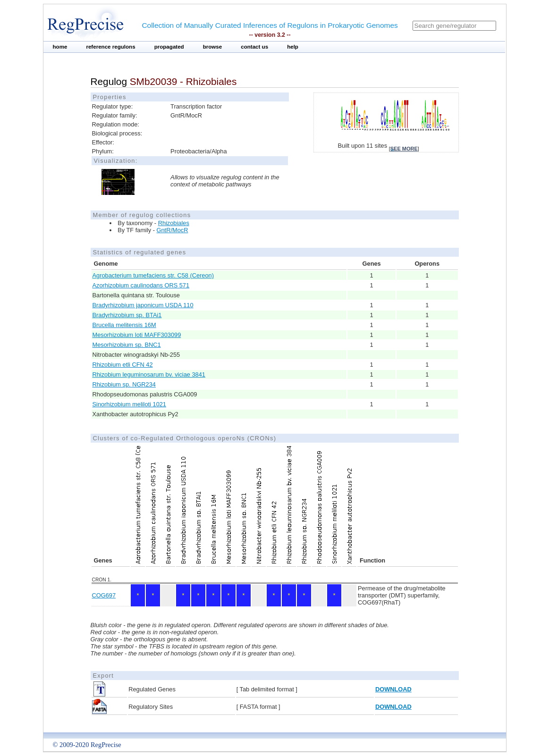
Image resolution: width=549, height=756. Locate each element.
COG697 (104, 595)
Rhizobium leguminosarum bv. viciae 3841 (149, 374)
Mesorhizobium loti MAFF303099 (137, 335)
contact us (254, 47)
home (60, 47)
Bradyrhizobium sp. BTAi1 (127, 315)
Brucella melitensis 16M (124, 325)
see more (404, 149)
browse (213, 47)
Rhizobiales (174, 223)
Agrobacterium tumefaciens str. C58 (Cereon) (153, 275)
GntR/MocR (173, 230)
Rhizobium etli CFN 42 (123, 365)
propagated (169, 47)
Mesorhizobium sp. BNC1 (127, 345)
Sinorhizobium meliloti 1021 (130, 404)
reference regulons (110, 47)
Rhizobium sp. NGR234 (124, 384)
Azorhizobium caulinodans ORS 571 (141, 285)
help (293, 47)
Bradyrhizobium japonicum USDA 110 (143, 305)
